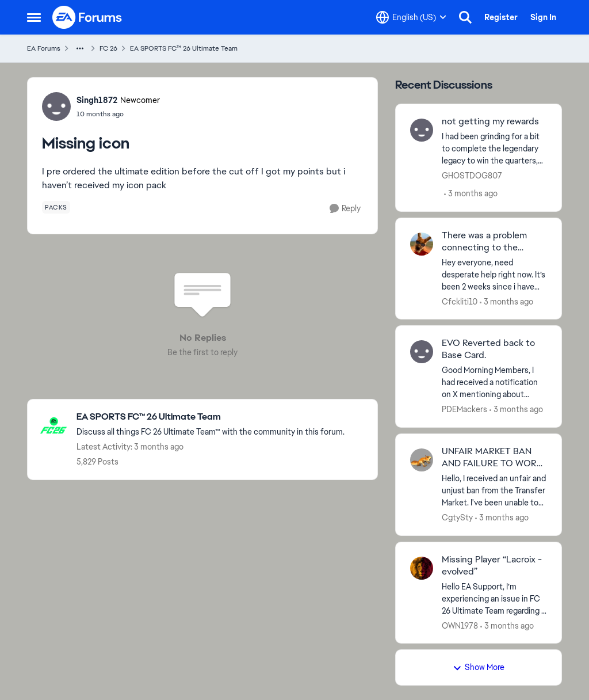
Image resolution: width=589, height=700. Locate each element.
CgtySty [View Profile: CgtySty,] (457, 518)
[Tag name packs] (56, 207)
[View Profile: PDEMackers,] (422, 352)
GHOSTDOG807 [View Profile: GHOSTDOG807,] (472, 176)
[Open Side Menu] (34, 17)
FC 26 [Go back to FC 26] (108, 48)
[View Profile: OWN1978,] (422, 568)
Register (501, 17)
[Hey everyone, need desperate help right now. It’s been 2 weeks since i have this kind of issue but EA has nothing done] (494, 274)
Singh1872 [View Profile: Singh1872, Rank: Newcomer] (97, 100)
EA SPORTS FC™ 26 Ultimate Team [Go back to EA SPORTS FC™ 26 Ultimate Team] (184, 48)
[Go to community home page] (87, 17)
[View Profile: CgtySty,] (422, 460)
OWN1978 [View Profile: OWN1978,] (460, 625)
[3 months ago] (471, 194)
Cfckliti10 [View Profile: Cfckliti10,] (460, 301)
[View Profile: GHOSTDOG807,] (422, 130)
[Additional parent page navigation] (80, 48)
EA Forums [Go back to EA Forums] (44, 48)
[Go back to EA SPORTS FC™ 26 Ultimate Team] (211, 417)
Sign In (543, 17)
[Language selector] (411, 17)
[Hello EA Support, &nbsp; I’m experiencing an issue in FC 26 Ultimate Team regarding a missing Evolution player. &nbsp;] (494, 598)
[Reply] (345, 209)
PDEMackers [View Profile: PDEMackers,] (464, 409)
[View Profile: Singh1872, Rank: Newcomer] (56, 106)
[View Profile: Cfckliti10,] (422, 244)
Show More (479, 667)
